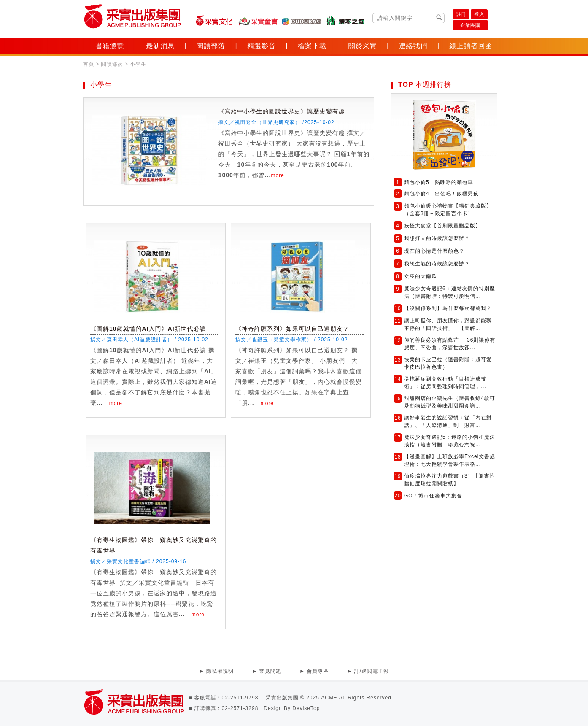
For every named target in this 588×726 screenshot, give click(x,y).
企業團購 (470, 25)
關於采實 (363, 46)
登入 (479, 14)
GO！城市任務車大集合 (433, 496)
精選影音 (262, 46)
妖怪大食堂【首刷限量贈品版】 (442, 226)
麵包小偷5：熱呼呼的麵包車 (439, 182)
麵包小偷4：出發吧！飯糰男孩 (441, 194)
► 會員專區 (314, 671)
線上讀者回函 (471, 46)
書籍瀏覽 (110, 46)
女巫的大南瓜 (421, 276)
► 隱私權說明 (216, 671)
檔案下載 (312, 46)
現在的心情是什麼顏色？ (434, 251)
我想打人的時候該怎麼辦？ (437, 238)
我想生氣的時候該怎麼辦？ (437, 264)
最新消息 (160, 46)
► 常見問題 (266, 671)
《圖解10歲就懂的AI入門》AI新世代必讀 (148, 329)
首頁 (89, 64)
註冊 (461, 14)
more (277, 175)
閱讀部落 (211, 46)
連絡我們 (413, 46)
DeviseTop (306, 708)
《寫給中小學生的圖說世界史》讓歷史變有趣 (282, 111)
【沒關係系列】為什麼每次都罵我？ (448, 308)
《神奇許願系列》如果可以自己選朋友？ (292, 329)
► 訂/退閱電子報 (368, 671)
